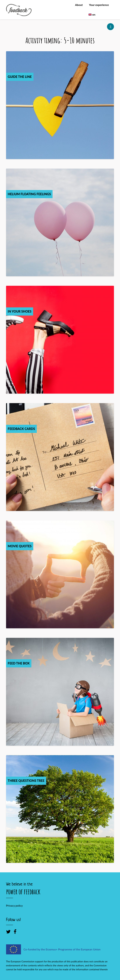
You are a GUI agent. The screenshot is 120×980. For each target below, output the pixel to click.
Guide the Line (20, 77)
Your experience (99, 5)
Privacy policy (14, 905)
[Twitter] (8, 932)
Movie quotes (20, 546)
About (79, 5)
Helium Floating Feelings (29, 194)
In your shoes (20, 311)
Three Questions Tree (26, 781)
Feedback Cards (21, 429)
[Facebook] (15, 932)
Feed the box (19, 663)
